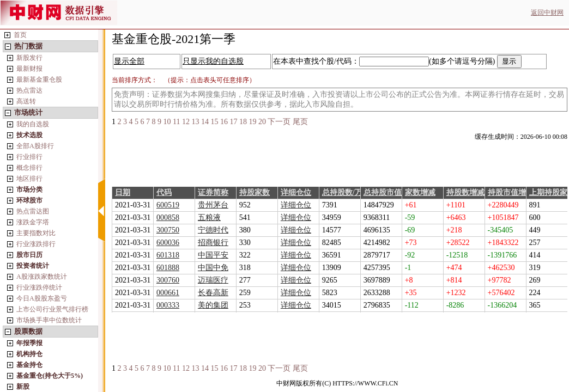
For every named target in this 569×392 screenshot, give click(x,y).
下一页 (279, 122)
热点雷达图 (33, 211)
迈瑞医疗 (213, 280)
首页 (20, 35)
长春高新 (213, 293)
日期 (123, 192)
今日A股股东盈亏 (42, 298)
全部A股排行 (35, 146)
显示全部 (129, 61)
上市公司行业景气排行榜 (52, 309)
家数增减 (420, 192)
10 (167, 122)
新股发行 (29, 58)
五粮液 (209, 218)
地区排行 (29, 179)
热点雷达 (29, 90)
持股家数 (255, 192)
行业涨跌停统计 (39, 287)
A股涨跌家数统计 (42, 277)
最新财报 (29, 69)
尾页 (300, 122)
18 (243, 122)
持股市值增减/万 (516, 192)
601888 (168, 268)
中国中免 (213, 268)
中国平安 (213, 255)
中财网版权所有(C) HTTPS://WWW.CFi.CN (337, 383)
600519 (168, 205)
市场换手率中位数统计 (49, 320)
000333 (168, 305)
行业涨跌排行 (36, 244)
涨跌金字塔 (33, 222)
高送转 (26, 101)
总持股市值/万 (388, 192)
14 (205, 122)
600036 (168, 243)
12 (186, 122)
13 (195, 122)
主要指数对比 (36, 233)
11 (176, 122)
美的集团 (213, 305)
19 (252, 122)
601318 (168, 255)
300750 (168, 230)
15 (214, 122)
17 (233, 122)
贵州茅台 (213, 205)
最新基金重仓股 (39, 79)
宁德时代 (213, 230)
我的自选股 (33, 124)
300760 (168, 280)
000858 (168, 218)
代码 (164, 192)
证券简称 (213, 192)
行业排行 (29, 157)
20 (262, 122)
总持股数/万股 (346, 192)
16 (224, 122)
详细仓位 (296, 192)
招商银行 (213, 243)
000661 (168, 293)
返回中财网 (547, 13)
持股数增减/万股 (474, 192)
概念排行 (29, 168)
